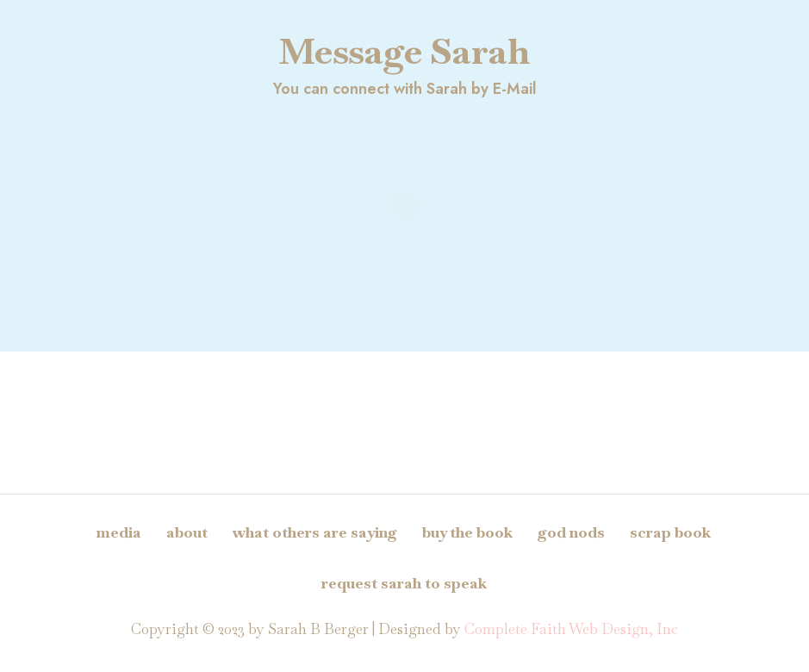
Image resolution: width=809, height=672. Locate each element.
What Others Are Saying (315, 532)
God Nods (571, 532)
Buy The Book (467, 532)
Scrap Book (670, 532)
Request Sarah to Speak (404, 583)
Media (119, 532)
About (187, 532)
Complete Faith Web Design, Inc (571, 629)
